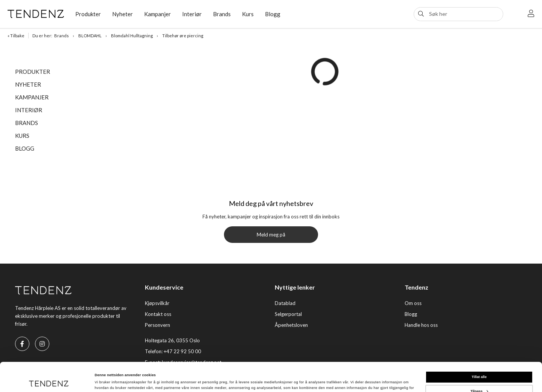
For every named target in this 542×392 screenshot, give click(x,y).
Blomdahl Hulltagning (132, 36)
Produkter (88, 14)
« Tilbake (16, 36)
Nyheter (123, 14)
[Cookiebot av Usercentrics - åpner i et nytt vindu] (49, 379)
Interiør (192, 14)
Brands (222, 14)
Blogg (273, 14)
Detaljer (101, 380)
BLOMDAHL (90, 36)
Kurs (248, 14)
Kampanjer (158, 14)
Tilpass (479, 364)
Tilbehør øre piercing (183, 36)
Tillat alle (479, 350)
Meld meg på (271, 235)
